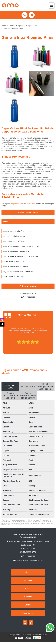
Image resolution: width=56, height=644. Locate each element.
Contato (28, 605)
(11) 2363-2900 (28, 297)
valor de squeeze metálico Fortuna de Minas (20, 256)
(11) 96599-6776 (17, 204)
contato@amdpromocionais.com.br (28, 560)
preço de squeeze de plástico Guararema (19, 272)
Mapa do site (28, 613)
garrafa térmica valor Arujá (13, 277)
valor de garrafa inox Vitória (14, 241)
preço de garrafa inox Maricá (14, 236)
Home (28, 572)
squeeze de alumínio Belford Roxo (16, 251)
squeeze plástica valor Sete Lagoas (17, 231)
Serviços (28, 597)
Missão (28, 588)
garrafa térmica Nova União (14, 261)
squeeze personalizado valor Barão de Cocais (21, 246)
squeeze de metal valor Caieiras (15, 266)
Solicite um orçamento (28, 213)
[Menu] (51, 5)
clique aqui (31, 204)
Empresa (28, 580)
